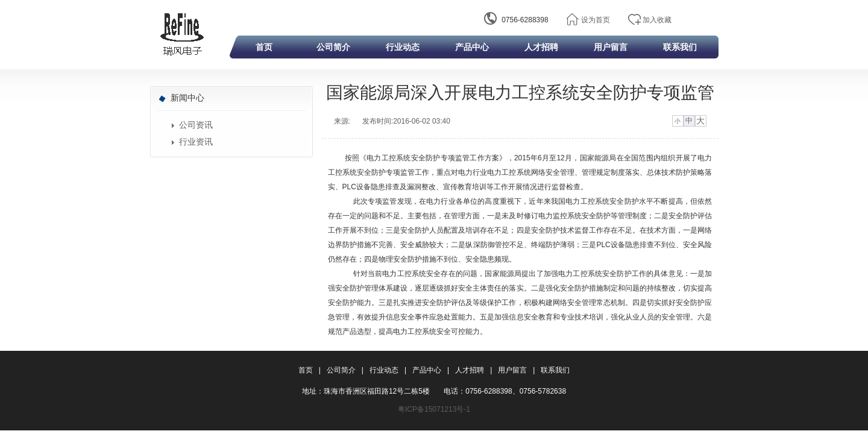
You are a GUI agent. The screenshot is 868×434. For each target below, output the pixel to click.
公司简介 (333, 47)
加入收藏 (657, 20)
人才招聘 (541, 47)
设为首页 (596, 20)
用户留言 (611, 47)
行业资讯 (196, 142)
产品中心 (472, 47)
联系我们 (680, 47)
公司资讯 (196, 125)
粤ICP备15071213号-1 (434, 409)
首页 (264, 47)
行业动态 (403, 47)
